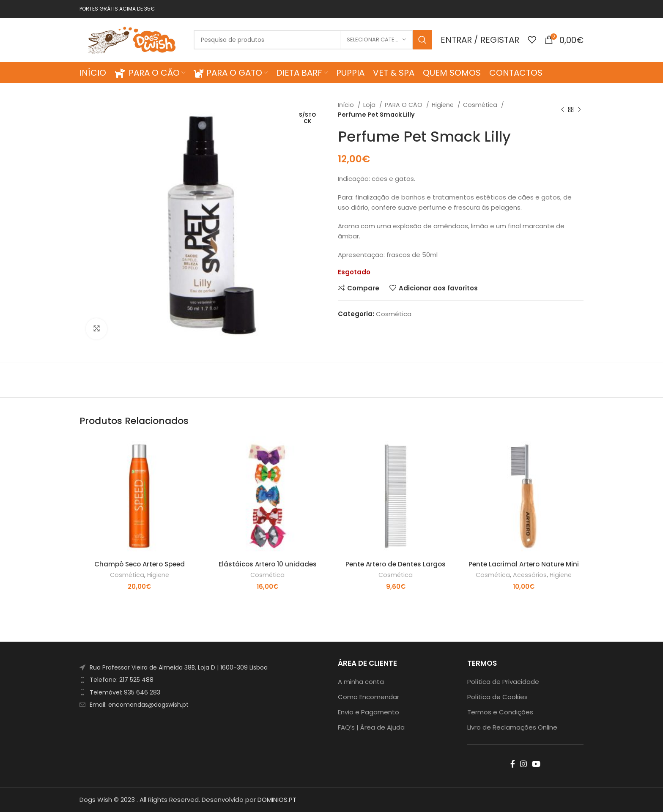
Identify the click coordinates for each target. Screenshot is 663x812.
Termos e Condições (500, 712)
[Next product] (579, 110)
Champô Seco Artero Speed (140, 564)
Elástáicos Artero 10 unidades (268, 564)
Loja (370, 105)
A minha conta (361, 682)
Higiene (444, 105)
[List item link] (202, 680)
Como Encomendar (368, 697)
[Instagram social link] (523, 764)
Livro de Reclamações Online (512, 727)
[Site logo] (132, 39)
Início (347, 105)
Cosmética (481, 105)
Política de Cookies (497, 697)
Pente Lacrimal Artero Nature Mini (524, 564)
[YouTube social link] (536, 764)
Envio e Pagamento (368, 712)
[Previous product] (562, 110)
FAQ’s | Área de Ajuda (371, 727)
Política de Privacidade (503, 682)
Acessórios (530, 575)
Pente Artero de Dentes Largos (396, 564)
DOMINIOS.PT (277, 800)
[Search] (313, 40)
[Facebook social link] (513, 764)
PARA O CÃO (404, 105)
